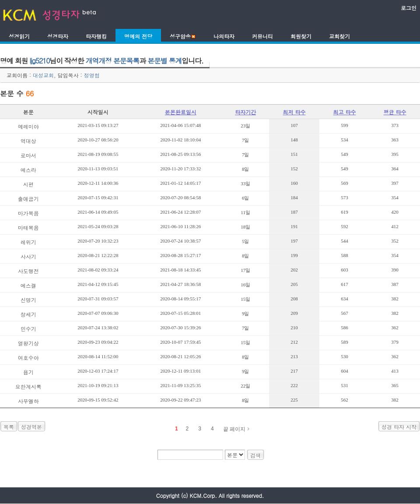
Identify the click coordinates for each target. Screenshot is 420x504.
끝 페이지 (234, 429)
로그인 (409, 8)
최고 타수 (345, 112)
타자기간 (245, 112)
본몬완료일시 (181, 112)
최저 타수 (294, 112)
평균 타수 (395, 112)
